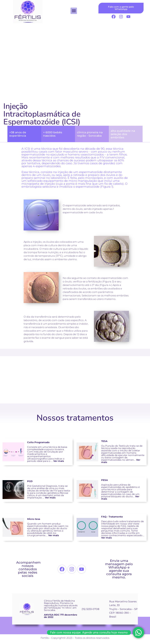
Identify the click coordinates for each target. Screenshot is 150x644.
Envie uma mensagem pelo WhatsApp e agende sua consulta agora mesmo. (119, 569)
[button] (74, 11)
